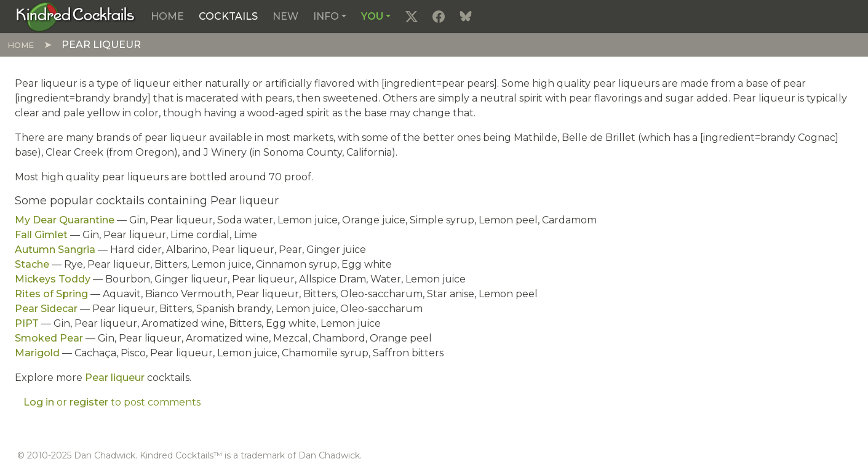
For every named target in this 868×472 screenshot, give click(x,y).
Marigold (37, 353)
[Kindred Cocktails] (75, 16)
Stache (32, 264)
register (89, 402)
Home (167, 16)
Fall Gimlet (41, 235)
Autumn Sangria (55, 250)
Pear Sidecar (46, 309)
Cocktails (228, 16)
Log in (39, 402)
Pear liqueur (115, 378)
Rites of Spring (51, 294)
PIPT (27, 323)
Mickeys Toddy (53, 279)
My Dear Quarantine (65, 220)
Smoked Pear (49, 338)
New (285, 16)
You (372, 16)
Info (326, 16)
